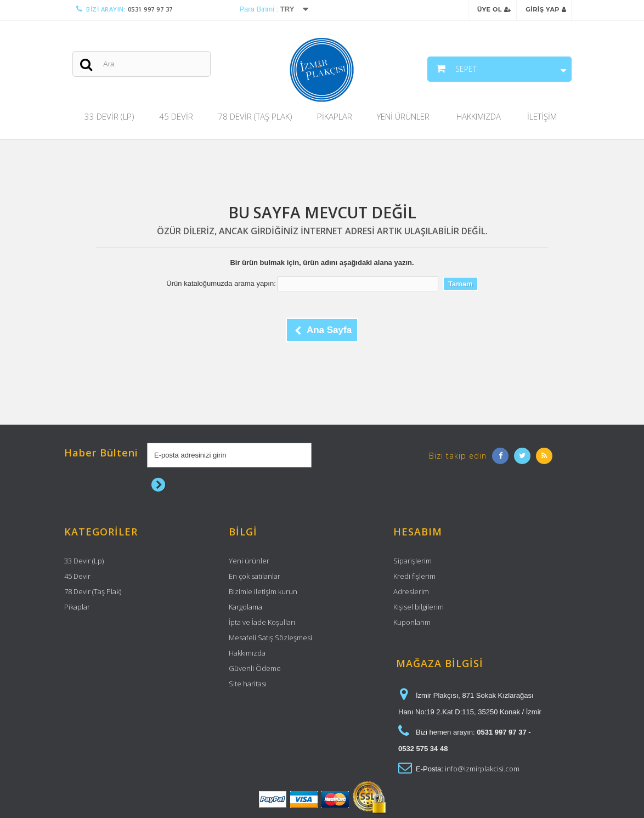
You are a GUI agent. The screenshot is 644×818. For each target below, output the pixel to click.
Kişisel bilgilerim (419, 607)
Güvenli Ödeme (255, 668)
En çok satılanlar (255, 576)
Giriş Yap (546, 9)
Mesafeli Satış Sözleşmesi (270, 638)
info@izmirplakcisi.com (482, 769)
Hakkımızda (479, 116)
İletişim (542, 116)
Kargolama (245, 607)
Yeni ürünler (249, 561)
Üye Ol (494, 9)
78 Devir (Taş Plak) (255, 116)
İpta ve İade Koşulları (262, 622)
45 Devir (176, 116)
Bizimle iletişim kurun (263, 591)
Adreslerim (411, 591)
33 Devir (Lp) (109, 116)
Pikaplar (335, 116)
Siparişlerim (413, 561)
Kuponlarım (412, 622)
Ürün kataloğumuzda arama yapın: (221, 283)
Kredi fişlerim (414, 576)
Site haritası (248, 684)
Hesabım (418, 532)
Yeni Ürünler (403, 116)
